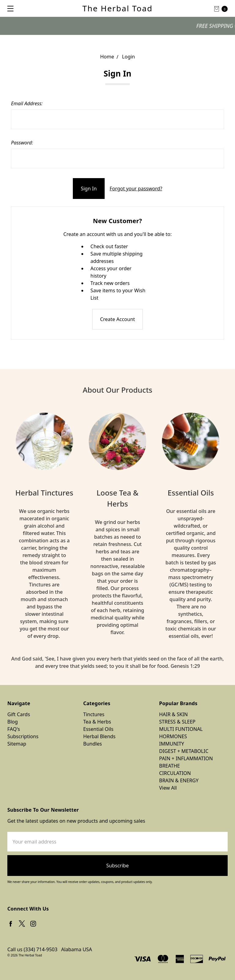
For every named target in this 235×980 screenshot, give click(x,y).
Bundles (93, 744)
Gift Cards (19, 714)
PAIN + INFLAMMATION (186, 758)
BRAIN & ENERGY (179, 780)
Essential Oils (98, 729)
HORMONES (173, 736)
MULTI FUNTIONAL (181, 729)
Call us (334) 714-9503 (32, 949)
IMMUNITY (172, 744)
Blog (13, 722)
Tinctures (94, 714)
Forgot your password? (136, 189)
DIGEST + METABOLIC (184, 751)
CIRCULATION (175, 773)
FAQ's (14, 729)
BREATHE (170, 766)
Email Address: (27, 103)
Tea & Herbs (97, 722)
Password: (22, 143)
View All (168, 788)
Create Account (117, 319)
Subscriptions (23, 736)
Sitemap (17, 744)
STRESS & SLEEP (177, 722)
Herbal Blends (99, 736)
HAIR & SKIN (173, 714)
